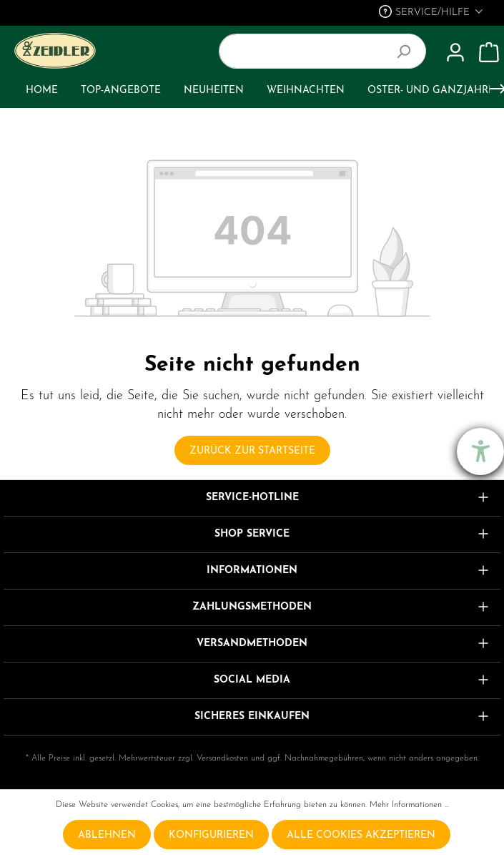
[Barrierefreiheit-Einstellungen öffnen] (480, 451)
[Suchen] (409, 51)
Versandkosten (222, 758)
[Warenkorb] (489, 53)
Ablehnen (107, 835)
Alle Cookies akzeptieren (361, 835)
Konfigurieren (211, 835)
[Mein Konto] (455, 53)
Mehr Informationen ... (409, 805)
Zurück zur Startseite (252, 451)
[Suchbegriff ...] (306, 51)
